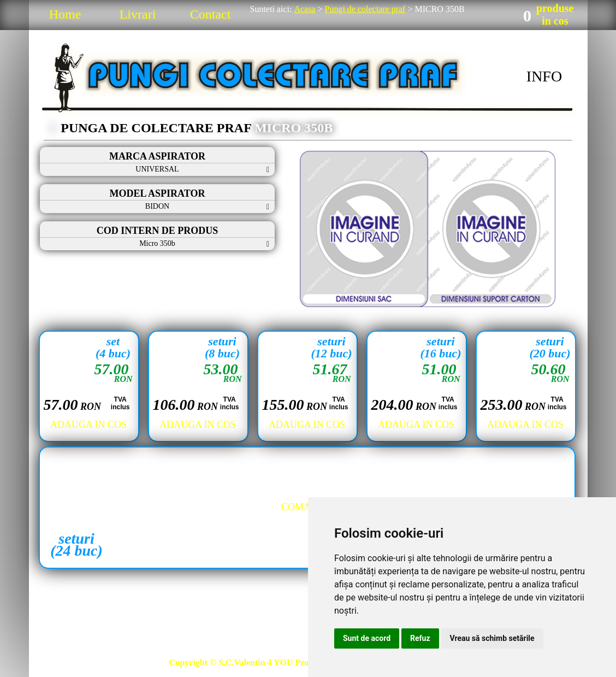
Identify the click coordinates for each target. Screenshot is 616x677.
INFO (544, 76)
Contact (211, 14)
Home (65, 14)
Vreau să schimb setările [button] (492, 638)
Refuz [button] (420, 638)
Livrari (138, 14)
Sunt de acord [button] (367, 638)
